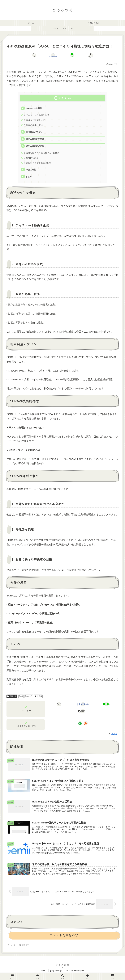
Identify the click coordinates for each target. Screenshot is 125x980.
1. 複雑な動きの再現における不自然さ (42, 153)
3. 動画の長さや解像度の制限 (37, 163)
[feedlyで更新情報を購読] (80, 724)
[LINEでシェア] (72, 55)
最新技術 (12, 697)
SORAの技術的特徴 (35, 139)
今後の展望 (31, 170)
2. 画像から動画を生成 (34, 120)
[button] (91, 55)
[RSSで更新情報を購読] (86, 724)
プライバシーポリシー (74, 971)
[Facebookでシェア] (53, 55)
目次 (61, 98)
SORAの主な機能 (34, 108)
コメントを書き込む (64, 936)
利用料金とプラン (34, 132)
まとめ (29, 177)
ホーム (44, 971)
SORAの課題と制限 (35, 146)
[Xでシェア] (34, 55)
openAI (29, 697)
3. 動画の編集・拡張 (33, 125)
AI (21, 697)
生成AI (38, 697)
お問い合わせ (56, 971)
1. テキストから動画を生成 (36, 115)
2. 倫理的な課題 (31, 158)
